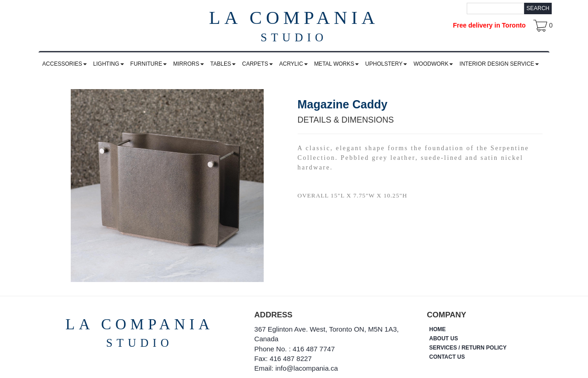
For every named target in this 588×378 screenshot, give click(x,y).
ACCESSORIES (65, 64)
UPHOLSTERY (386, 64)
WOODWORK (433, 64)
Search (538, 8)
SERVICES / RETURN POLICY (468, 348)
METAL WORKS (336, 64)
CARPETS (257, 64)
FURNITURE (149, 64)
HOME (437, 329)
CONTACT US (447, 357)
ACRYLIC (294, 64)
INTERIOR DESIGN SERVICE (499, 64)
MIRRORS (189, 64)
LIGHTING (109, 64)
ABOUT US (444, 339)
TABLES (223, 64)
